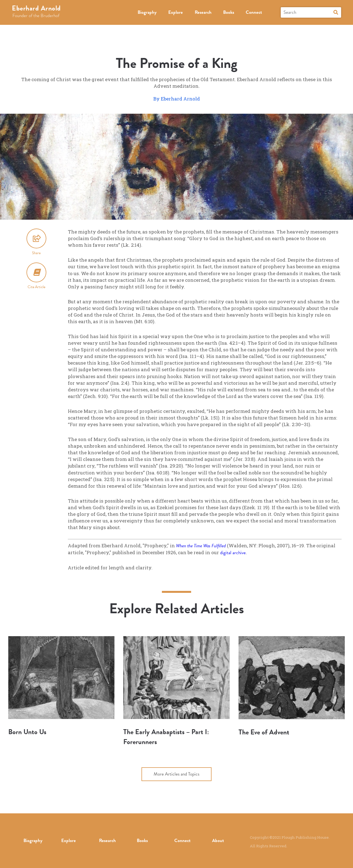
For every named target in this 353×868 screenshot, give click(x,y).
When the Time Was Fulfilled (201, 546)
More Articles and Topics (176, 774)
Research (203, 12)
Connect (254, 12)
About (218, 841)
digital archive (233, 553)
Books (229, 12)
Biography (147, 12)
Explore (176, 12)
